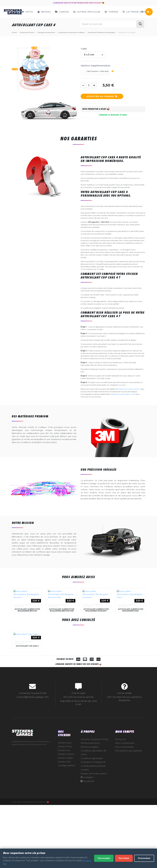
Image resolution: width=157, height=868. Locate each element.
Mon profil (120, 808)
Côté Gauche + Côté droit (98, 71)
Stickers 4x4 (64, 819)
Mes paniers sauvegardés (129, 820)
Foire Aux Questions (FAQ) (95, 808)
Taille (84, 49)
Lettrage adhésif (66, 835)
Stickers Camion (66, 823)
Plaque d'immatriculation (129, 389)
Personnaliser (144, 858)
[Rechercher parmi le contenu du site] (108, 24)
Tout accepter (104, 858)
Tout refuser (124, 858)
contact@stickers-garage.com (32, 766)
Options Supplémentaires (96, 66)
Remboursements (90, 812)
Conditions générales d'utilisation (92, 829)
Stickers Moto (65, 816)
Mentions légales (90, 816)
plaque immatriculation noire (123, 394)
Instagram (87, 847)
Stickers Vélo (64, 831)
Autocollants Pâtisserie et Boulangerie (24, 640)
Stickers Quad (65, 827)
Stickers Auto (65, 812)
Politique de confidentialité (93, 833)
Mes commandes (124, 816)
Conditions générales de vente (93, 822)
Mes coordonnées (125, 812)
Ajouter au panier (102, 96)
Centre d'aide (124, 762)
